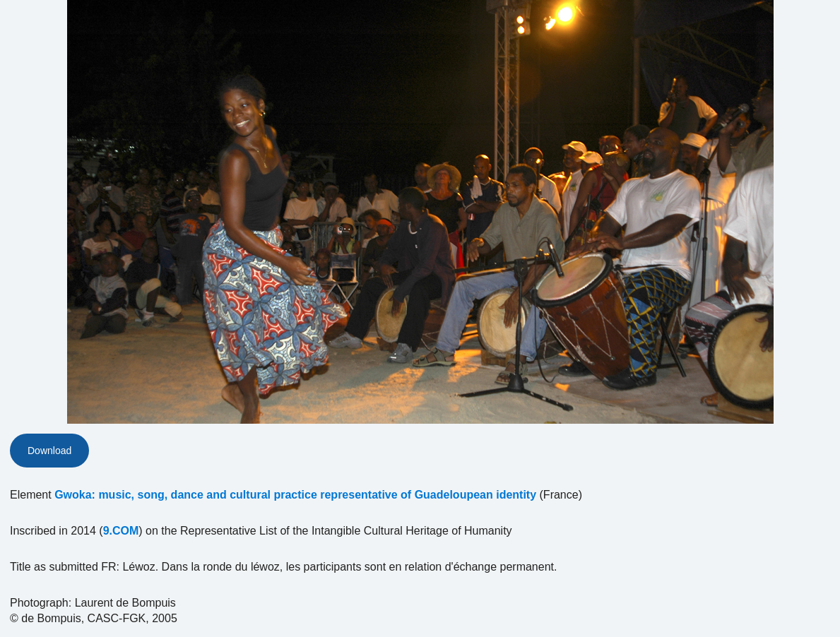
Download (49, 451)
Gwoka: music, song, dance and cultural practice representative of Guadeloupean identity (295, 495)
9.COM (121, 531)
